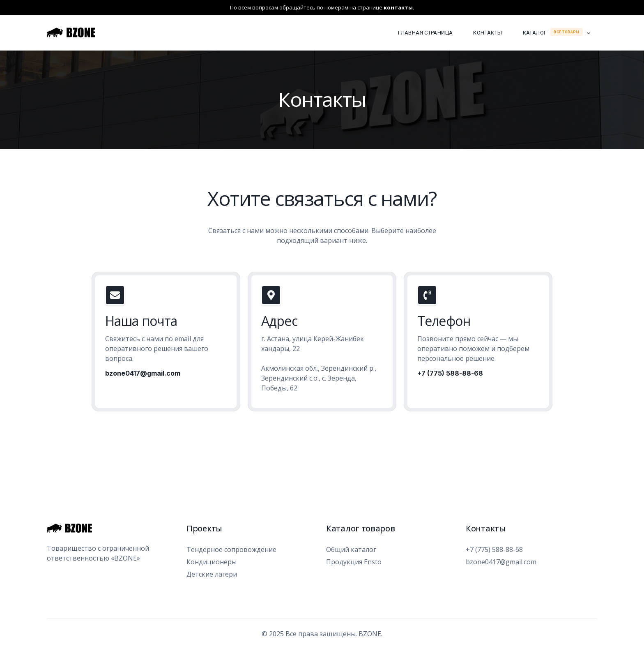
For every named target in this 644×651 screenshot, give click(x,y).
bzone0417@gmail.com (143, 373)
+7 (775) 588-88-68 (450, 373)
